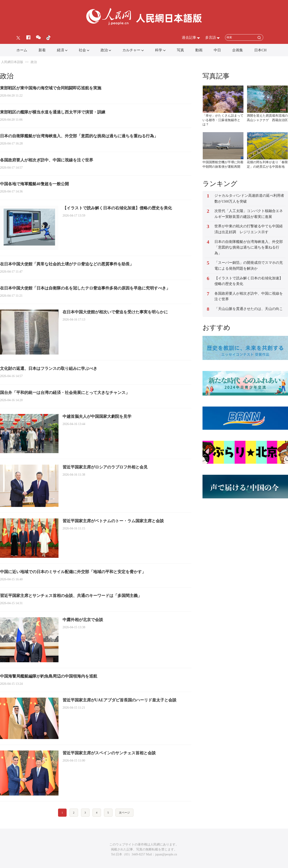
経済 (61, 50)
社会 (82, 50)
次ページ (124, 813)
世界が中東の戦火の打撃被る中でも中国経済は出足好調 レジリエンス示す (249, 229)
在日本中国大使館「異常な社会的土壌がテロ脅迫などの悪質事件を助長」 (67, 264)
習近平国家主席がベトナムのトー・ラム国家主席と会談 (113, 521)
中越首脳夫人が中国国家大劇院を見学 (97, 416)
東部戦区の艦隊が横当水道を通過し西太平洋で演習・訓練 (53, 112)
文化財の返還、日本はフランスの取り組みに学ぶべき (49, 368)
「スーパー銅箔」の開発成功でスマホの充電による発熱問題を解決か (249, 266)
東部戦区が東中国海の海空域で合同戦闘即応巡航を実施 (51, 88)
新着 (42, 50)
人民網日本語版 (12, 62)
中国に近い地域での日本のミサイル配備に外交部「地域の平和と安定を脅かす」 (73, 572)
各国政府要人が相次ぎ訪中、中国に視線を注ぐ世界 (47, 160)
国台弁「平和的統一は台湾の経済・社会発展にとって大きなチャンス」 (65, 393)
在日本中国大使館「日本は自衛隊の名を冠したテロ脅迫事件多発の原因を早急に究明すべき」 (85, 288)
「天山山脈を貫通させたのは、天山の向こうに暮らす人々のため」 (249, 312)
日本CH (260, 50)
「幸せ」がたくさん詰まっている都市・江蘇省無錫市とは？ (223, 120)
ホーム (22, 50)
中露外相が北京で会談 (83, 620)
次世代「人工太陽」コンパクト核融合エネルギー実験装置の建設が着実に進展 (249, 214)
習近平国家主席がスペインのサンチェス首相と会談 (109, 753)
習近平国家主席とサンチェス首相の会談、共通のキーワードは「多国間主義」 (71, 596)
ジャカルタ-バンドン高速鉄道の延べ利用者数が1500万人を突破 (249, 198)
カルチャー (131, 50)
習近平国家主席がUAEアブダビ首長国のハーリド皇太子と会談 (119, 700)
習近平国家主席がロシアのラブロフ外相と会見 (105, 467)
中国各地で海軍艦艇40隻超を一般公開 (34, 184)
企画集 (238, 50)
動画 (199, 50)
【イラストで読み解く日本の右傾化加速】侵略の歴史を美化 (117, 208)
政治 (104, 50)
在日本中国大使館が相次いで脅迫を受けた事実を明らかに (115, 312)
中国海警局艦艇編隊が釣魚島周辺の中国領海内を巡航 (49, 676)
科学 (159, 50)
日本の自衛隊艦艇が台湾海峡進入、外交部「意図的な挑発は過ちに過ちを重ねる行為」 (79, 136)
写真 (180, 50)
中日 (217, 50)
